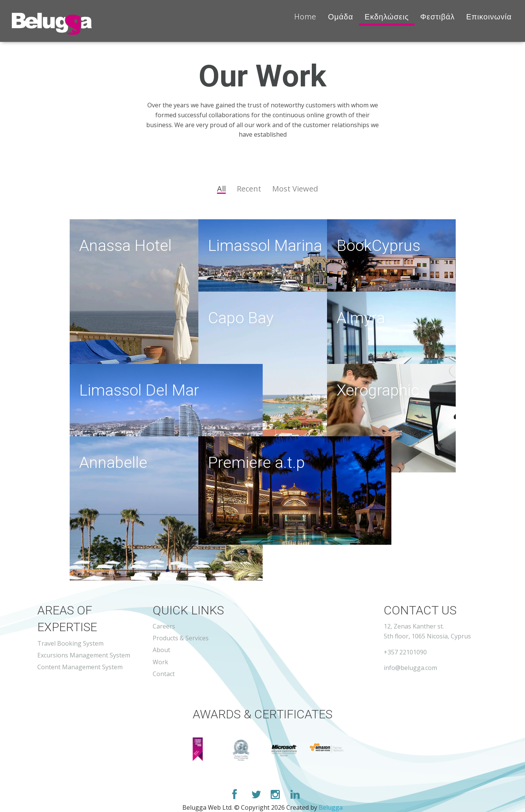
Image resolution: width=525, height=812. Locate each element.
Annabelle (115, 463)
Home (305, 17)
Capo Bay (243, 318)
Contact (164, 674)
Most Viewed (295, 189)
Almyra (362, 318)
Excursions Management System (84, 655)
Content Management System (80, 667)
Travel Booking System (70, 643)
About (161, 650)
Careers (164, 626)
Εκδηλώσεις (387, 17)
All (221, 189)
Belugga (331, 807)
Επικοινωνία (489, 17)
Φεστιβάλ (438, 17)
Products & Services (181, 638)
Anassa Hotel (129, 246)
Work (160, 662)
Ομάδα (340, 17)
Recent (249, 189)
